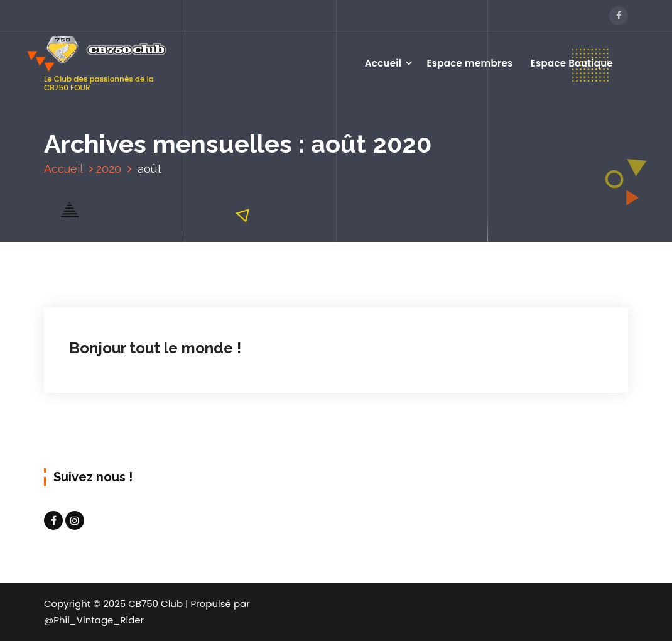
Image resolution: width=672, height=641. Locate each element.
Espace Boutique (572, 63)
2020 (109, 169)
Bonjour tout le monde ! (155, 348)
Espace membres (470, 63)
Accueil (383, 63)
